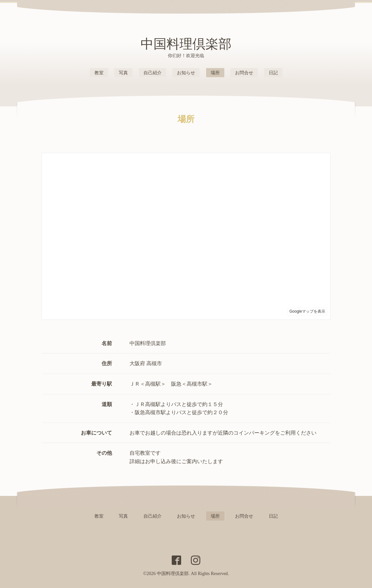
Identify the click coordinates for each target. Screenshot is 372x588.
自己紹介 (153, 73)
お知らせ (186, 73)
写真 (123, 73)
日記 (273, 73)
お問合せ (244, 73)
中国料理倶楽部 (186, 44)
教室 (99, 73)
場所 (215, 73)
